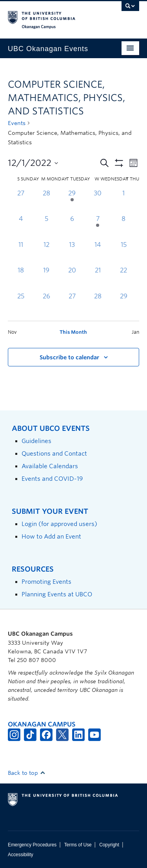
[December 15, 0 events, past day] (123, 253)
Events (17, 123)
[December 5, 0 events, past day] (47, 227)
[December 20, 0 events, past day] (72, 279)
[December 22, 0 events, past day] (123, 279)
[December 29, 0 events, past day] (123, 305)
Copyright (109, 845)
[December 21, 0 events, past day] (98, 279)
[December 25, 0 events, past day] (21, 305)
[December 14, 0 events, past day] (98, 253)
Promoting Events (46, 582)
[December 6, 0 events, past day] (72, 227)
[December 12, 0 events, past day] (47, 253)
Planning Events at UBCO (57, 594)
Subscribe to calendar (69, 357)
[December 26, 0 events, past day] (47, 305)
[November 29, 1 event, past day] (72, 202)
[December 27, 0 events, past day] (72, 305)
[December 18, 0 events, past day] (21, 279)
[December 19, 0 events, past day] (47, 279)
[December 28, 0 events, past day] (98, 305)
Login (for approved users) (59, 524)
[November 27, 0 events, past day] (21, 202)
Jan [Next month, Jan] (135, 332)
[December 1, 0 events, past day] (123, 202)
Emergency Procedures (32, 845)
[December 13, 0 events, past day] (72, 253)
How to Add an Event (51, 536)
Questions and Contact (54, 453)
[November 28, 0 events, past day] (47, 202)
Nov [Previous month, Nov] (12, 332)
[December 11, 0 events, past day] (21, 253)
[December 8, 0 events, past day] (123, 227)
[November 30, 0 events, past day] (98, 202)
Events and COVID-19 (52, 479)
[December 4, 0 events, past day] (21, 227)
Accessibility (21, 855)
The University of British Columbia (54, 16)
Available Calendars (50, 466)
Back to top (27, 773)
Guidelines (36, 441)
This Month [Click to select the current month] (73, 332)
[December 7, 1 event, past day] (98, 227)
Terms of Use (78, 845)
